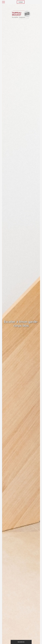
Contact (21, 2)
